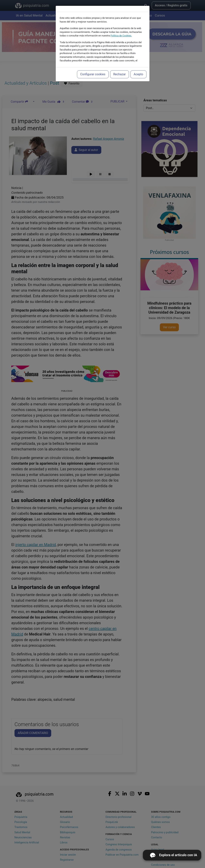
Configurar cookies (93, 74)
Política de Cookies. (121, 36)
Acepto (138, 74)
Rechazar (120, 74)
